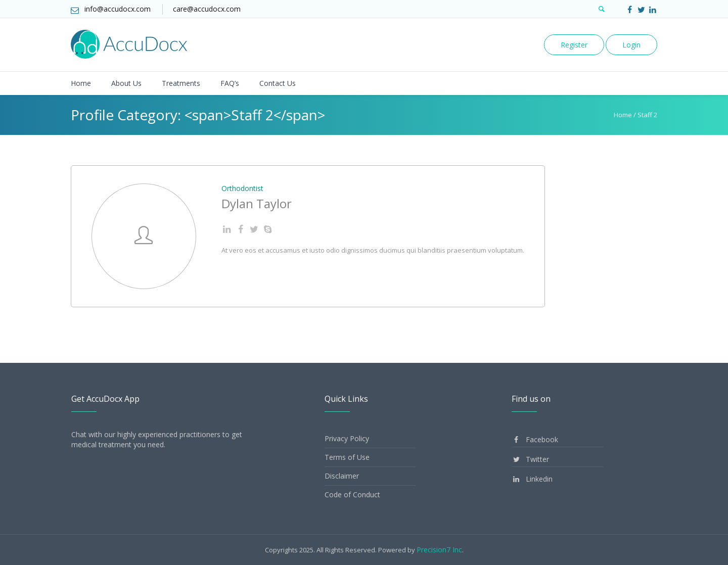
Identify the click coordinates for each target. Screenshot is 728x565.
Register (574, 45)
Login (631, 45)
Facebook (535, 439)
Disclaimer (342, 476)
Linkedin (532, 479)
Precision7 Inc (439, 550)
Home (623, 115)
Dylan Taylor (257, 203)
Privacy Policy (347, 438)
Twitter (531, 459)
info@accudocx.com (118, 9)
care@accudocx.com (207, 9)
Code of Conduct (352, 495)
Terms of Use (347, 457)
